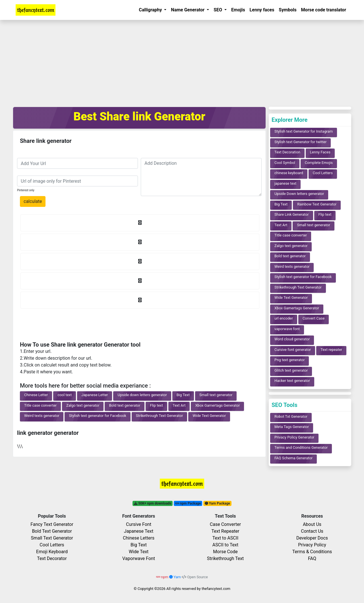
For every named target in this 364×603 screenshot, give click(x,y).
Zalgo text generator (83, 405)
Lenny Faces (320, 152)
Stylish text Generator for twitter (300, 142)
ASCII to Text (225, 545)
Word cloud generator (292, 339)
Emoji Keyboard (52, 552)
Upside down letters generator (142, 395)
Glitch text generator (291, 370)
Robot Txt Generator (291, 416)
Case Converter (225, 524)
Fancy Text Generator (52, 524)
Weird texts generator (42, 416)
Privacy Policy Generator (294, 437)
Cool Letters (323, 173)
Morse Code (225, 552)
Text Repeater (225, 531)
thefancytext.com (216, 589)
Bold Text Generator (52, 531)
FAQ (312, 558)
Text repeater (331, 350)
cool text (65, 395)
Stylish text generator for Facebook (97, 416)
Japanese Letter (95, 395)
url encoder (284, 318)
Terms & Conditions (312, 552)
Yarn (175, 577)
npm (163, 577)
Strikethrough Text (226, 558)
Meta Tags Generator (292, 427)
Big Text (183, 395)
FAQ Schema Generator (293, 458)
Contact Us (312, 531)
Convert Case (314, 318)
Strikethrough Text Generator (160, 416)
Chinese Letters (139, 538)
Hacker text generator (292, 381)
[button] (153, 10)
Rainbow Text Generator (317, 204)
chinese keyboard (289, 173)
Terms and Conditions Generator (301, 447)
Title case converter (40, 405)
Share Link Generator (292, 214)
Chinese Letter (36, 395)
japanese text (285, 183)
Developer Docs (312, 538)
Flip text (156, 405)
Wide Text (139, 552)
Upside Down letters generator (299, 194)
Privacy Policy (312, 545)
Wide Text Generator (209, 416)
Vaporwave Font (139, 558)
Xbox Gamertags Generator (217, 405)
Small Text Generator (52, 538)
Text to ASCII (226, 538)
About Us (312, 524)
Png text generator (289, 360)
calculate (33, 201)
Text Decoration (287, 152)
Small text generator (216, 395)
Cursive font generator (293, 350)
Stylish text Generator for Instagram (304, 131)
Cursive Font (139, 524)
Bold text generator (125, 405)
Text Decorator (52, 558)
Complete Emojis (319, 163)
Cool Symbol (285, 163)
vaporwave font (287, 329)
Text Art (179, 405)
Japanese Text (139, 531)
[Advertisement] (182, 63)
